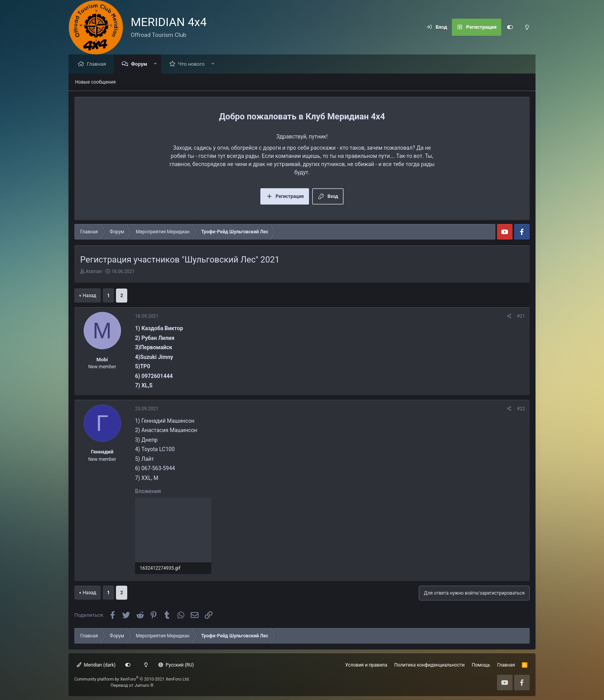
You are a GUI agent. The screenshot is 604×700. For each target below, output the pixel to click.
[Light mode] (527, 27)
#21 (521, 317)
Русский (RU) (176, 665)
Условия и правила (366, 665)
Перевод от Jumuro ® (132, 685)
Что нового (193, 64)
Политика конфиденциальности (429, 665)
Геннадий (102, 452)
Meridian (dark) (96, 665)
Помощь (481, 665)
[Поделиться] (509, 317)
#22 (521, 409)
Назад (89, 296)
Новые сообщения (95, 82)
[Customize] (510, 27)
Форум (141, 64)
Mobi (102, 360)
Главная (98, 64)
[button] (157, 64)
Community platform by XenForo (132, 679)
